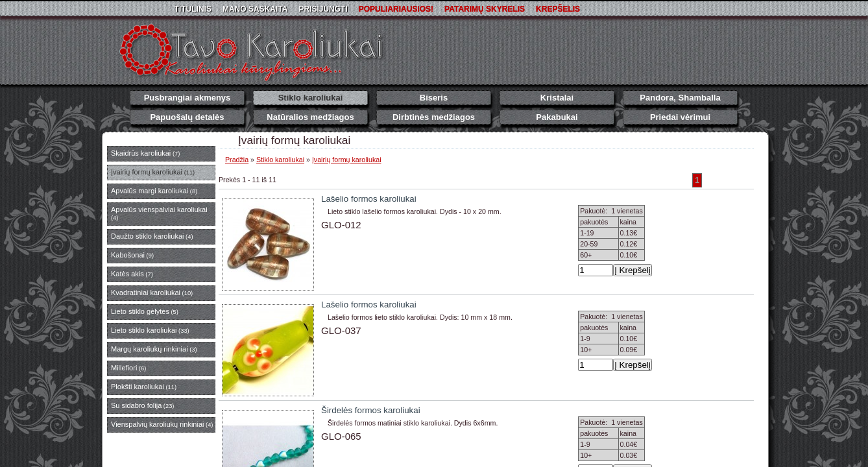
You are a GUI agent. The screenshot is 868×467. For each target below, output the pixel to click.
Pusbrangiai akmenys (187, 98)
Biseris (434, 98)
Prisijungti (323, 9)
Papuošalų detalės (187, 117)
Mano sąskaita (255, 9)
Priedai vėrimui (680, 117)
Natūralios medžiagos (310, 117)
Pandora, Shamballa (680, 98)
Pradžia (237, 160)
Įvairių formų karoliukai (347, 160)
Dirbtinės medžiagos (434, 117)
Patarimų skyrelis (485, 9)
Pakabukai (557, 117)
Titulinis (193, 9)
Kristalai (557, 98)
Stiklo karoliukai (311, 98)
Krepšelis (558, 9)
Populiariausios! (396, 9)
